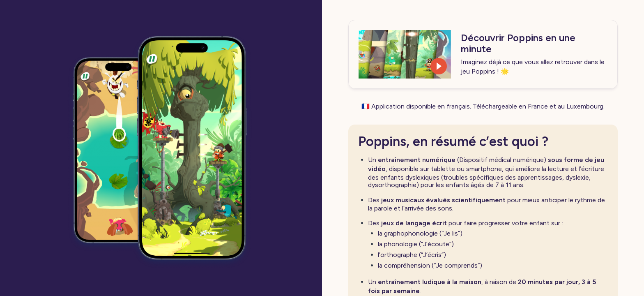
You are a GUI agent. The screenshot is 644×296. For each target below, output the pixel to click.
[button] (405, 54)
